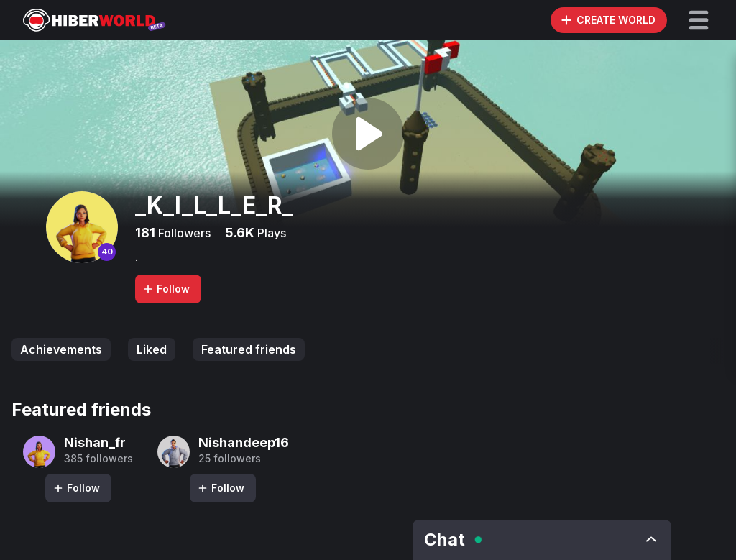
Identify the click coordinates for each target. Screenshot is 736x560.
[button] (699, 20)
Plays (270, 233)
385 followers (98, 459)
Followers (183, 233)
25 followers (230, 459)
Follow (166, 289)
